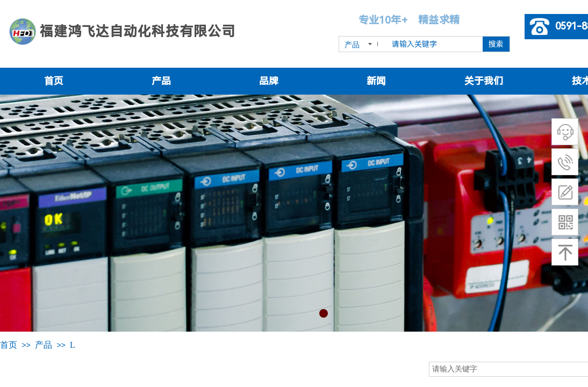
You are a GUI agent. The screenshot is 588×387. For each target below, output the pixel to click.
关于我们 (484, 81)
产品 (161, 81)
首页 (54, 81)
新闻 (376, 81)
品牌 (269, 81)
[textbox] (435, 44)
